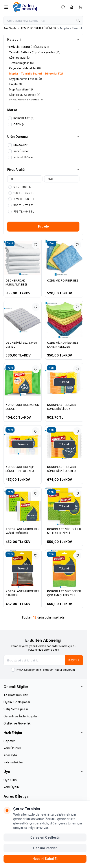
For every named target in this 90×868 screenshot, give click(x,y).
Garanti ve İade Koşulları (21, 716)
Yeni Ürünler (12, 748)
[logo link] (34, 7)
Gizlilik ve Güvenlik (17, 723)
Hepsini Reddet (45, 848)
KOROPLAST (14, 405)
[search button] (78, 20)
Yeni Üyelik (12, 787)
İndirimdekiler (13, 762)
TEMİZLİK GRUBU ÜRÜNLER (38, 28)
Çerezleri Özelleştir (45, 837)
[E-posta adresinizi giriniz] (43, 660)
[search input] (43, 20)
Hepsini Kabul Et (45, 859)
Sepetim (9, 741)
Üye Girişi (10, 780)
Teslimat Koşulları (16, 695)
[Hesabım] (72, 7)
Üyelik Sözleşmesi (17, 702)
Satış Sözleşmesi (16, 709)
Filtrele (43, 226)
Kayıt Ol (74, 660)
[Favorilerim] (63, 7)
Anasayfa (10, 755)
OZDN (10, 281)
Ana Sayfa (10, 28)
